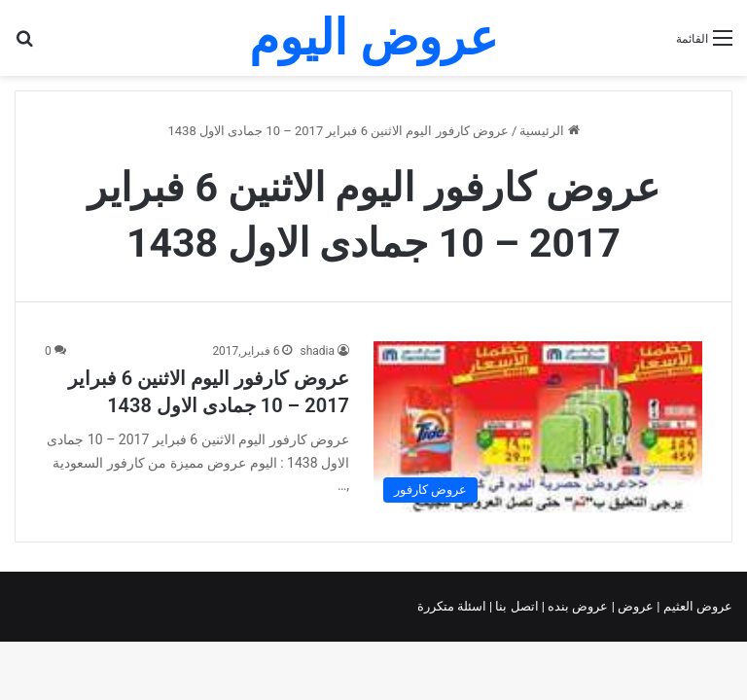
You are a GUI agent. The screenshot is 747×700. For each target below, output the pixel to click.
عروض (636, 606)
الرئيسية (549, 131)
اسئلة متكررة (453, 606)
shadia (317, 351)
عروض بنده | (577, 606)
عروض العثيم (696, 606)
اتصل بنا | (516, 606)
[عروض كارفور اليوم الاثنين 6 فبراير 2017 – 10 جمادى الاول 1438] (538, 427)
